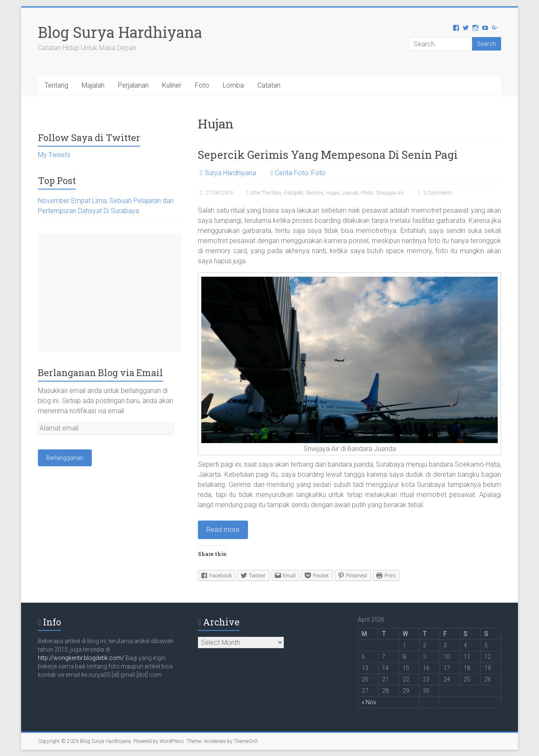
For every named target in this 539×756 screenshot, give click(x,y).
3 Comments (434, 193)
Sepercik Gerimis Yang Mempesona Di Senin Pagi (328, 155)
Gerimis (315, 193)
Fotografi (294, 193)
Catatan (269, 85)
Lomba (233, 85)
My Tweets (54, 155)
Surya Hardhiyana (230, 173)
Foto (202, 85)
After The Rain (266, 193)
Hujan (333, 193)
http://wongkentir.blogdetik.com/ (82, 658)
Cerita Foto (292, 173)
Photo (367, 193)
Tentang (56, 85)
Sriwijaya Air (390, 193)
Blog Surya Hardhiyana (120, 32)
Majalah (93, 85)
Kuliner (172, 85)
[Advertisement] (109, 292)
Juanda (350, 193)
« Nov (369, 702)
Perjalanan (133, 85)
